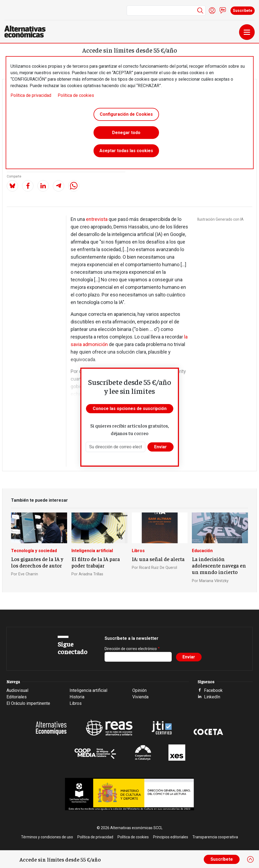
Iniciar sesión (212, 11)
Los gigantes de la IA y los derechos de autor (37, 562)
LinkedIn (212, 697)
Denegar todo (126, 133)
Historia (77, 697)
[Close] (250, 859)
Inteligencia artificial (92, 551)
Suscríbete (243, 11)
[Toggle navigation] (247, 32)
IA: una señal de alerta (158, 559)
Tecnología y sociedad (34, 551)
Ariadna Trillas (91, 574)
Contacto (223, 11)
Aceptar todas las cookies (126, 151)
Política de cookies (76, 95)
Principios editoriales (171, 837)
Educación (202, 551)
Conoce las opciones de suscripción (130, 409)
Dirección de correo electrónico (131, 649)
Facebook (213, 690)
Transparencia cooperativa (215, 837)
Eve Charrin (28, 574)
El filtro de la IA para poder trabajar (96, 562)
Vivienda (140, 697)
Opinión (139, 690)
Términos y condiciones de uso (47, 837)
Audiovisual (17, 690)
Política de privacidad (31, 95)
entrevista (97, 219)
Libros (138, 551)
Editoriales (17, 697)
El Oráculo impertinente (28, 703)
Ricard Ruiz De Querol (158, 568)
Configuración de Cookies (126, 114)
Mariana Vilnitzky (214, 581)
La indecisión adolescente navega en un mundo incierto (219, 565)
